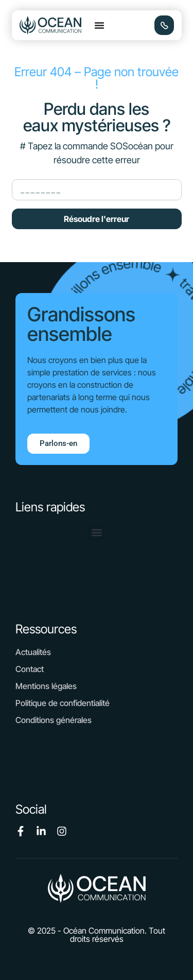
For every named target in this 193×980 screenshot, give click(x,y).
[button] (99, 25)
